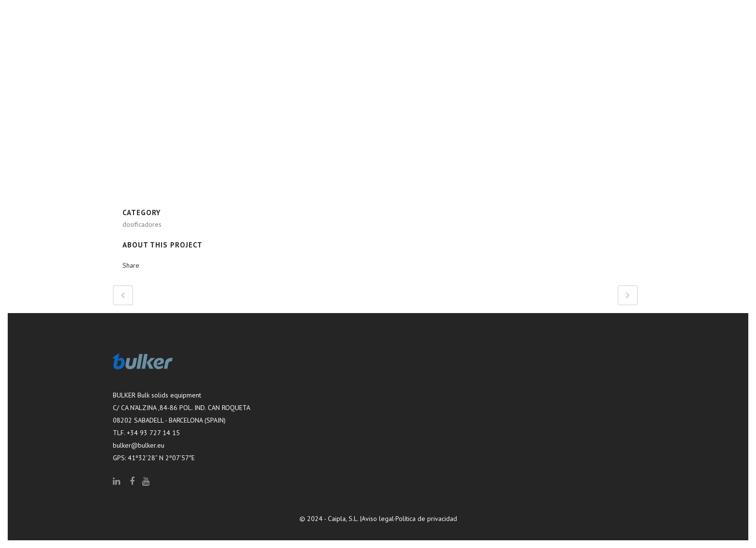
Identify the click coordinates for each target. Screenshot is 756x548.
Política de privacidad (426, 519)
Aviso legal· (378, 519)
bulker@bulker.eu (139, 445)
